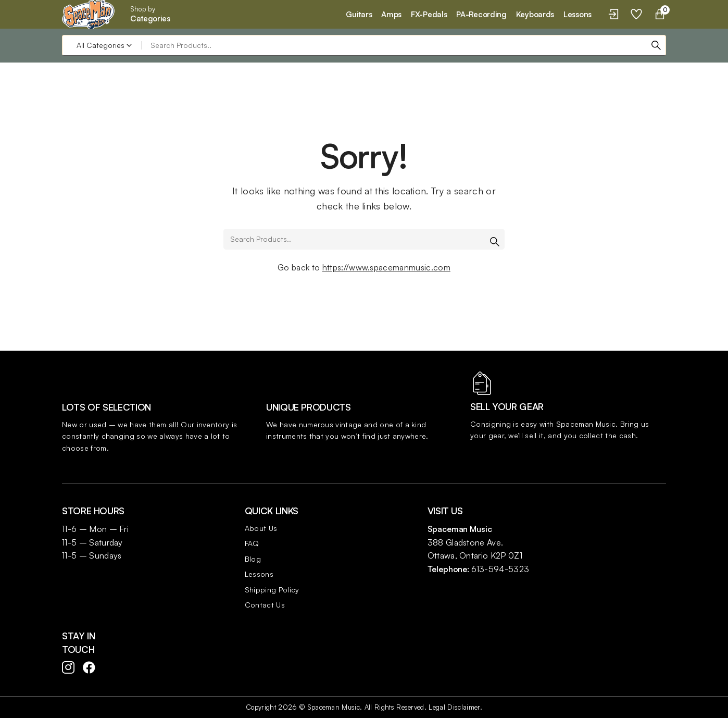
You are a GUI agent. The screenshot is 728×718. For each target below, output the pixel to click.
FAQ (252, 543)
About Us (261, 528)
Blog (253, 559)
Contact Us (265, 605)
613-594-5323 (500, 569)
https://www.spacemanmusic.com (386, 267)
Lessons (259, 574)
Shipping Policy (272, 590)
